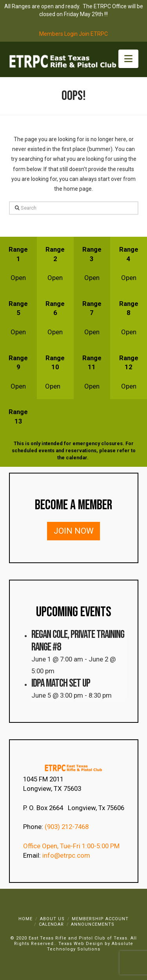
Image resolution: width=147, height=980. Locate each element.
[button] (128, 59)
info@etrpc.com (67, 855)
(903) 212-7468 (67, 827)
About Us (52, 919)
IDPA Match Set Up (61, 683)
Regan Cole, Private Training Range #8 (78, 641)
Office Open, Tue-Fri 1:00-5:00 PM (71, 846)
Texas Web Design (81, 944)
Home (25, 919)
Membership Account (100, 919)
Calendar (51, 924)
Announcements (93, 924)
